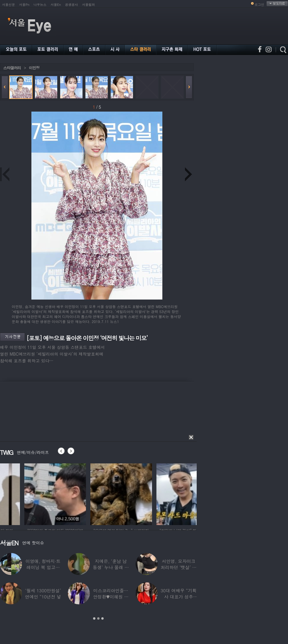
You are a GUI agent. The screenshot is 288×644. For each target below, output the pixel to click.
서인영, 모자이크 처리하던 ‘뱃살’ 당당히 (178, 567)
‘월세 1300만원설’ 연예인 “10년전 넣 (43, 593)
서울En (56, 5)
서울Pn (24, 5)
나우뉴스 (40, 5)
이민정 (34, 68)
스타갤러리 (12, 68)
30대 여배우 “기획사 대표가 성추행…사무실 (179, 597)
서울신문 (9, 5)
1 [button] (94, 618)
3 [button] (102, 618)
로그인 (259, 5)
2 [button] (98, 618)
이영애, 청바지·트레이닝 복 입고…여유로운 (43, 567)
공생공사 (72, 5)
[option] (31, 493)
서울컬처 (89, 5)
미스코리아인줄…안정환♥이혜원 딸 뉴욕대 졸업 (111, 597)
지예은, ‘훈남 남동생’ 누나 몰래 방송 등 (111, 567)
